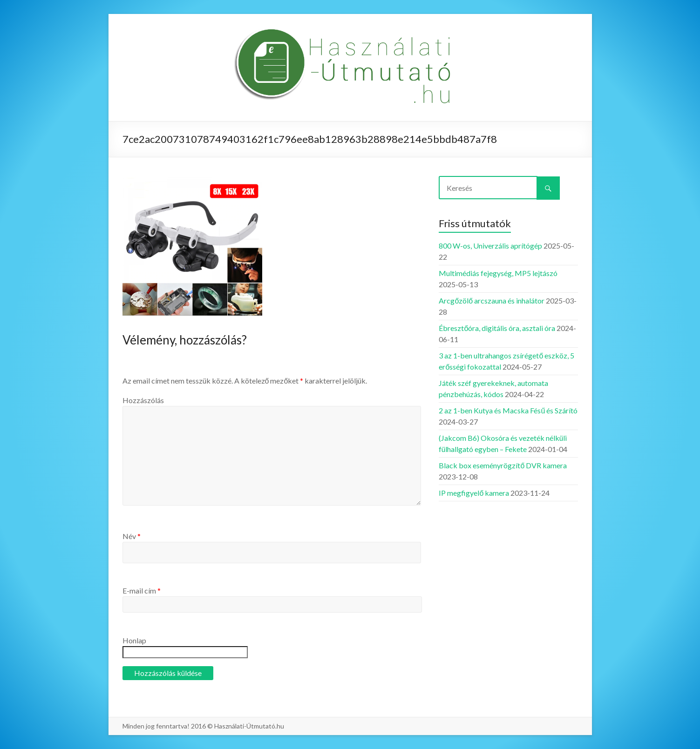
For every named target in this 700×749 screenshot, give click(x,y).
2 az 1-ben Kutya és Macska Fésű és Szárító (508, 410)
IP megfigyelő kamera (474, 493)
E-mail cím (142, 590)
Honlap (134, 640)
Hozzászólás (143, 400)
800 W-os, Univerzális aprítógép (490, 246)
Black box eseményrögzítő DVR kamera (503, 465)
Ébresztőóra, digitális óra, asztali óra (497, 328)
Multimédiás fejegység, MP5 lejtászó (498, 273)
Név (132, 536)
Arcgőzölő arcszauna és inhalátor (492, 300)
